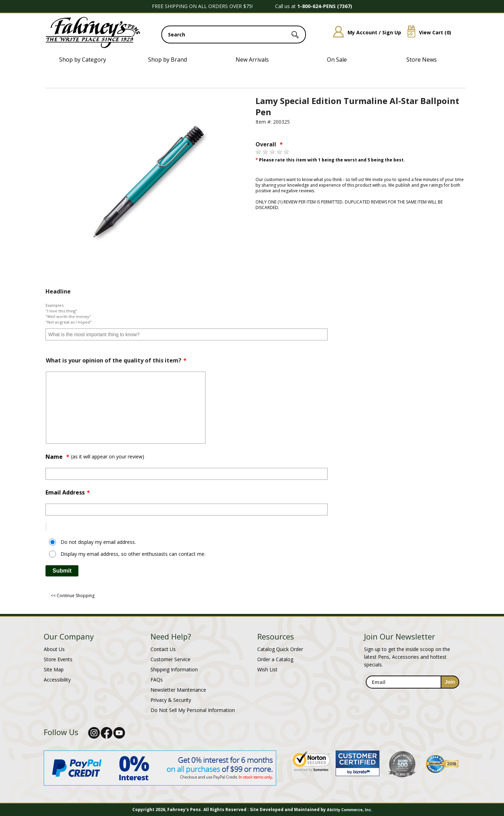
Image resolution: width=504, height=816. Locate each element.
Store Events (58, 659)
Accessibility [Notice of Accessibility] (57, 680)
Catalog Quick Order (280, 649)
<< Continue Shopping (73, 596)
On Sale (337, 60)
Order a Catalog (275, 659)
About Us (54, 649)
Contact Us (163, 649)
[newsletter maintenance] (412, 693)
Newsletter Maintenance (178, 690)
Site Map (54, 669)
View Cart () (427, 32)
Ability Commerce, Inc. (349, 810)
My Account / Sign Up (365, 32)
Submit (62, 571)
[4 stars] (279, 152)
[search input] (234, 34)
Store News (422, 60)
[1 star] (258, 152)
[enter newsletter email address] (412, 682)
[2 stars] (265, 152)
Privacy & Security (171, 700)
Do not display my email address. (98, 542)
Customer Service (170, 659)
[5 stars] (286, 152)
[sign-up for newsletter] (450, 682)
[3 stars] (272, 152)
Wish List (267, 669)
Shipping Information (174, 669)
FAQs (157, 680)
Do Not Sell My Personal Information (193, 710)
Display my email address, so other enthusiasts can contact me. (133, 554)
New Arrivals (252, 60)
